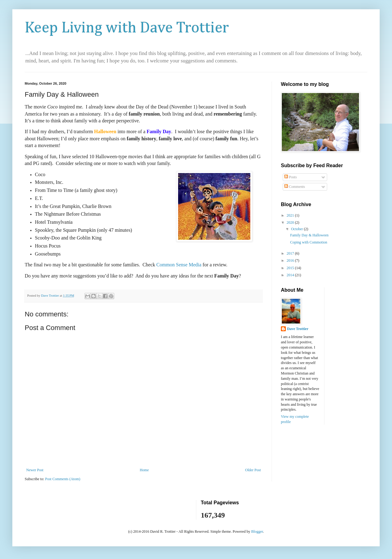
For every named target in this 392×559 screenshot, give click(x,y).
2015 (291, 268)
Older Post (253, 470)
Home (144, 470)
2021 (291, 215)
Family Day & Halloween (309, 235)
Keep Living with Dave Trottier (127, 28)
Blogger (257, 531)
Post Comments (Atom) (63, 479)
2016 (291, 260)
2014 (291, 275)
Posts (290, 177)
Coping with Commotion (309, 242)
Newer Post (35, 470)
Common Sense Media (179, 265)
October (298, 229)
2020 (291, 222)
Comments (295, 187)
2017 (291, 253)
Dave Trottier (298, 329)
